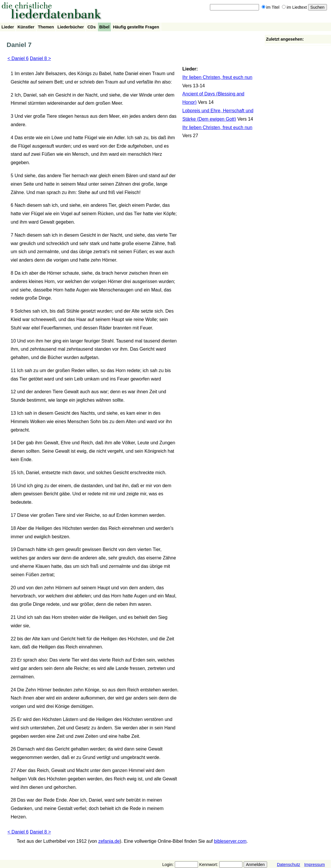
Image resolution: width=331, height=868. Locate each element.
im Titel (271, 7)
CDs (92, 27)
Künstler (26, 27)
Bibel (104, 27)
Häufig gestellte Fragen (136, 27)
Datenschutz (289, 865)
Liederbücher (71, 27)
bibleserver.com (230, 841)
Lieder (8, 27)
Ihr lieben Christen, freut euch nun (217, 77)
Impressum (315, 865)
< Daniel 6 (18, 58)
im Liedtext (294, 7)
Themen (46, 27)
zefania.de (109, 841)
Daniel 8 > (41, 58)
